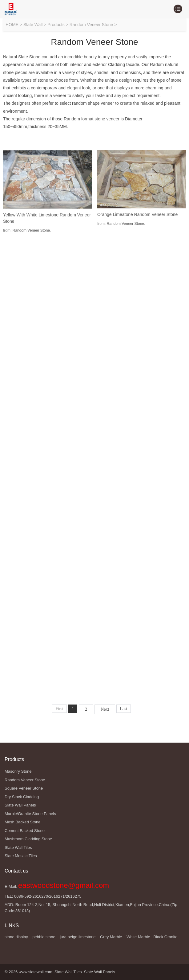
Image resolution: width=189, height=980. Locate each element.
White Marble (138, 937)
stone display (16, 937)
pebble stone (44, 937)
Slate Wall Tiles (68, 972)
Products (56, 25)
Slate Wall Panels (100, 972)
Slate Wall (33, 25)
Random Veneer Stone (91, 25)
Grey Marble (111, 937)
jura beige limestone (78, 937)
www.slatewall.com (36, 972)
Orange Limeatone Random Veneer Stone (138, 232)
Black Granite (165, 937)
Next (105, 709)
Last (123, 709)
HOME (12, 25)
